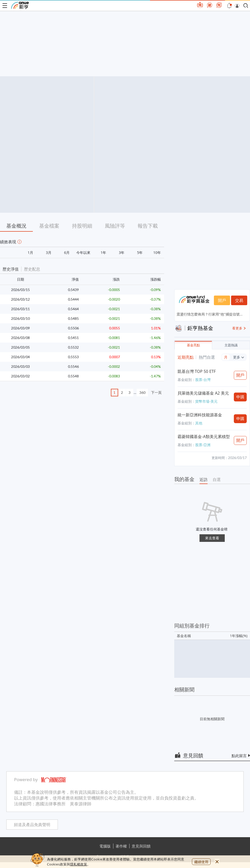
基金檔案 (49, 226)
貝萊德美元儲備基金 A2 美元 (203, 393)
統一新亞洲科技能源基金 (200, 415)
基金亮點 (193, 345)
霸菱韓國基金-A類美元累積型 (204, 437)
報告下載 (148, 226)
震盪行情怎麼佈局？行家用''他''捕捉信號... (209, 314)
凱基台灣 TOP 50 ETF (197, 371)
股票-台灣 (203, 380)
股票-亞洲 (203, 445)
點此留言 (239, 756)
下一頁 (156, 392)
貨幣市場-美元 (206, 401)
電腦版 (105, 846)
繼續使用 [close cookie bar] (201, 862)
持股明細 (82, 226)
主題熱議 (231, 345)
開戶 (222, 300)
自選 (217, 479)
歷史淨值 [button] (11, 269)
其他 (199, 423)
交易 (239, 300)
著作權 (121, 846)
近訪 (204, 479)
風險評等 (115, 226)
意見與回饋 (141, 846)
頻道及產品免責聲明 (32, 825)
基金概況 (16, 226)
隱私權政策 (79, 864)
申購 (240, 397)
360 (142, 392)
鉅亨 (20, 5)
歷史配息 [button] (32, 269)
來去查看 (212, 538)
